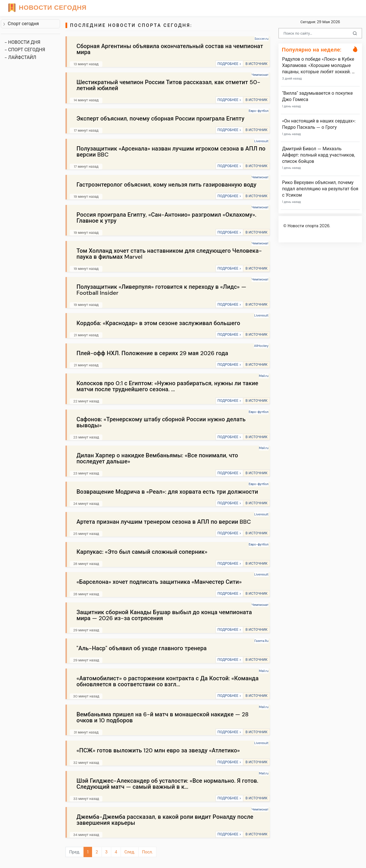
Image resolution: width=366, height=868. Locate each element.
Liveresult (261, 141)
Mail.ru (264, 376)
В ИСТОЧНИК (256, 64)
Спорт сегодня (21, 24)
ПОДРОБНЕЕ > (229, 64)
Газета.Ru (261, 641)
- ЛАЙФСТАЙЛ (20, 57)
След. (130, 852)
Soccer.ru (261, 39)
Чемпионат (260, 75)
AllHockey (261, 346)
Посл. (147, 852)
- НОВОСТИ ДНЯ (22, 42)
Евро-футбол (259, 111)
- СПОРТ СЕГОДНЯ (25, 50)
